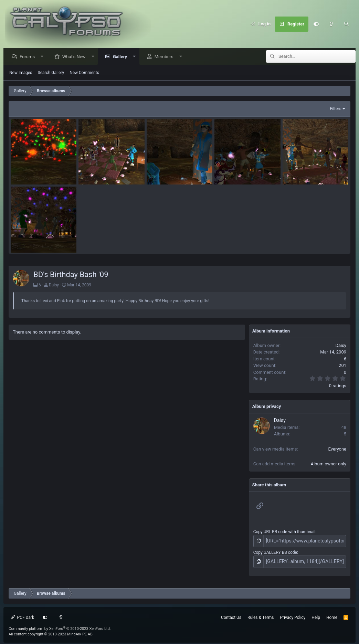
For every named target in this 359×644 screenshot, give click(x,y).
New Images (21, 73)
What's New (76, 57)
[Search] (346, 24)
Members (166, 57)
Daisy (54, 285)
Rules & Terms (261, 615)
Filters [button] (336, 109)
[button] (44, 57)
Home (332, 615)
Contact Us (231, 615)
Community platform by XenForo (60, 627)
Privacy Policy (293, 615)
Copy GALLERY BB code (275, 551)
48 (344, 428)
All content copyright (51, 632)
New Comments (84, 73)
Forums (29, 57)
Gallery (122, 57)
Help (316, 615)
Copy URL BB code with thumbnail (284, 532)
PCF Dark (22, 615)
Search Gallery (51, 73)
